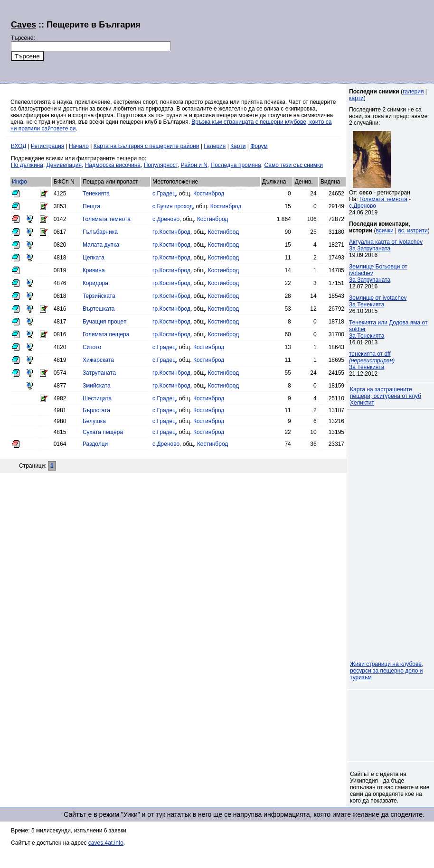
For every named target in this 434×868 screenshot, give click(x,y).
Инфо (19, 182)
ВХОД (19, 146)
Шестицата (97, 398)
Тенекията (96, 194)
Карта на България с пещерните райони (146, 146)
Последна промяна (236, 165)
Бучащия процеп (105, 322)
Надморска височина (113, 165)
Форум (259, 146)
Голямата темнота (107, 219)
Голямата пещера (106, 334)
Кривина (94, 270)
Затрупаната (99, 373)
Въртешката (99, 309)
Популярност (161, 165)
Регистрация (47, 146)
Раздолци (95, 444)
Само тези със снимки (293, 165)
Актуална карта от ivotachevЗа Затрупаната (386, 245)
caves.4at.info (106, 843)
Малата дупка (101, 245)
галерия (413, 92)
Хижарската (98, 360)
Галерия (215, 146)
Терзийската (99, 296)
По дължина (27, 165)
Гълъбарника (100, 232)
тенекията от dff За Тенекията (372, 360)
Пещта (91, 206)
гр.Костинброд (171, 232)
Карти (238, 146)
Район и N (194, 165)
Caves (24, 25)
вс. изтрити (413, 231)
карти (356, 98)
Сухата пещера (103, 432)
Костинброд (209, 194)
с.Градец (164, 194)
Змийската (97, 386)
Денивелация (64, 165)
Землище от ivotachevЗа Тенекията (378, 301)
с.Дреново (166, 219)
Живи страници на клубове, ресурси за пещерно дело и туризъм (387, 671)
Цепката (94, 258)
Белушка (94, 421)
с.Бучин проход (173, 206)
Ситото (92, 347)
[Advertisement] (243, 40)
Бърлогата (96, 410)
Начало (79, 146)
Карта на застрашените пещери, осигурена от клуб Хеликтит (386, 396)
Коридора (95, 283)
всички (385, 231)
